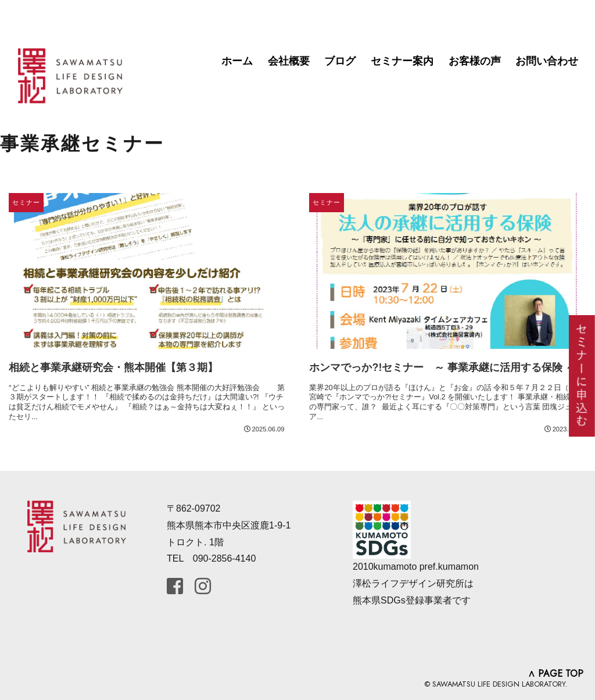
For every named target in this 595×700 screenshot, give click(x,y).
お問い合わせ (547, 61)
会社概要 (289, 61)
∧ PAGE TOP (555, 674)
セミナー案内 (402, 61)
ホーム (237, 61)
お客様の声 (475, 61)
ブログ (340, 61)
